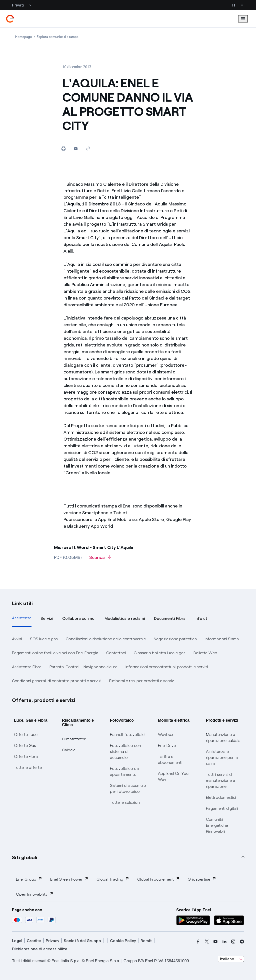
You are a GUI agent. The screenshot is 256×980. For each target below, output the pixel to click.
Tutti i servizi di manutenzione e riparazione (220, 780)
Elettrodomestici (221, 797)
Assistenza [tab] (22, 618)
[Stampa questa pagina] (63, 148)
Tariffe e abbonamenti (170, 759)
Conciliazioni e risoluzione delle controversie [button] (106, 639)
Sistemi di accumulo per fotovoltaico (128, 788)
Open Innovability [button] (35, 894)
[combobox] (231, 959)
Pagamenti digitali (222, 808)
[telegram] (242, 942)
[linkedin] (224, 942)
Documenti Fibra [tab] (170, 618)
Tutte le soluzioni (125, 802)
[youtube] (215, 942)
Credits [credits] (34, 941)
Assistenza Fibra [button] (27, 667)
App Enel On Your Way (174, 776)
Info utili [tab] (202, 618)
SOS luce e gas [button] (44, 639)
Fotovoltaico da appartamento (124, 771)
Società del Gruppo (82, 941)
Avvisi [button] (17, 639)
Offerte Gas (25, 745)
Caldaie (69, 750)
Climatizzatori (74, 739)
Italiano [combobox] (227, 959)
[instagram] (233, 942)
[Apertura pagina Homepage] (24, 37)
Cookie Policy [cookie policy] (123, 941)
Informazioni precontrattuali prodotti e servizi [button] (167, 667)
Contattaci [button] (116, 653)
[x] (207, 942)
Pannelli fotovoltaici (128, 735)
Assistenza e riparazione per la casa (222, 757)
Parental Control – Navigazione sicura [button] (83, 667)
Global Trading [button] (113, 879)
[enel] (10, 19)
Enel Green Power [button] (69, 879)
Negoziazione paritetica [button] (175, 639)
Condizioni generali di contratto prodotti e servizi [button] (57, 681)
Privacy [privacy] (52, 941)
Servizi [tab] (47, 618)
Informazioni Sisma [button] (222, 639)
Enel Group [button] (29, 879)
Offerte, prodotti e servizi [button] (44, 700)
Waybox (166, 735)
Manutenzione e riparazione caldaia (223, 737)
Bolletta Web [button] (205, 653)
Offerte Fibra (26, 756)
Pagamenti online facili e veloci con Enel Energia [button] (55, 653)
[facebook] (198, 942)
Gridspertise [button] (202, 879)
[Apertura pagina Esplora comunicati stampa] (58, 37)
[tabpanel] (128, 660)
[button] (76, 148)
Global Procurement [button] (158, 879)
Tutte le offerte (28, 767)
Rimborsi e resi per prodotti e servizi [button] (142, 681)
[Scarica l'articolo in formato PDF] (100, 559)
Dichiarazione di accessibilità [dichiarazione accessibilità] (40, 949)
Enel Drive (167, 745)
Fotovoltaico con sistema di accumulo (125, 751)
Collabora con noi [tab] (79, 618)
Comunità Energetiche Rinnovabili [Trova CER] (217, 825)
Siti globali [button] (25, 857)
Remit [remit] (146, 941)
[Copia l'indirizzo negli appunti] (88, 148)
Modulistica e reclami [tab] (125, 618)
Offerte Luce (26, 735)
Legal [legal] (17, 941)
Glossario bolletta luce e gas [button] (160, 653)
